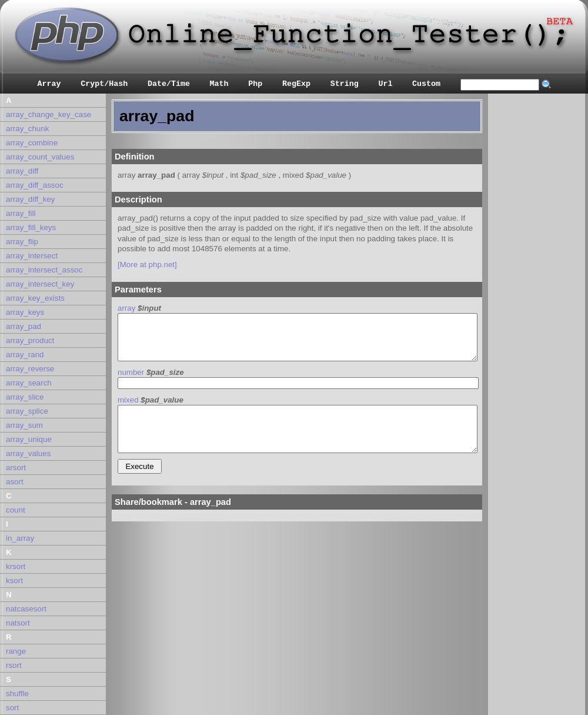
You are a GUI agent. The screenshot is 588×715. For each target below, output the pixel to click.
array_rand (25, 355)
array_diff (22, 171)
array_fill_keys (31, 227)
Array (49, 84)
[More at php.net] (147, 265)
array (126, 308)
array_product (30, 340)
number (131, 372)
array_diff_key (30, 199)
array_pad (24, 326)
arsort (16, 468)
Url (385, 84)
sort (12, 708)
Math (219, 84)
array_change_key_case (49, 114)
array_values (28, 453)
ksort (14, 581)
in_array (20, 538)
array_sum (24, 425)
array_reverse (30, 369)
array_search (29, 383)
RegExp (296, 84)
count (16, 510)
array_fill (21, 213)
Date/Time (169, 84)
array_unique (29, 439)
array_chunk (27, 129)
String (345, 84)
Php (255, 84)
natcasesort (26, 609)
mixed (128, 400)
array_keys (25, 312)
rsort (14, 665)
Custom (426, 84)
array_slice (25, 397)
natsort (18, 623)
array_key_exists (35, 298)
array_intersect (32, 256)
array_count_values (40, 157)
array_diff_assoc (35, 185)
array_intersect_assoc (44, 270)
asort (15, 482)
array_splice (27, 411)
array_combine (32, 143)
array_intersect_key (40, 284)
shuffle (17, 694)
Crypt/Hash (104, 84)
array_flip (22, 242)
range (16, 651)
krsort (16, 566)
